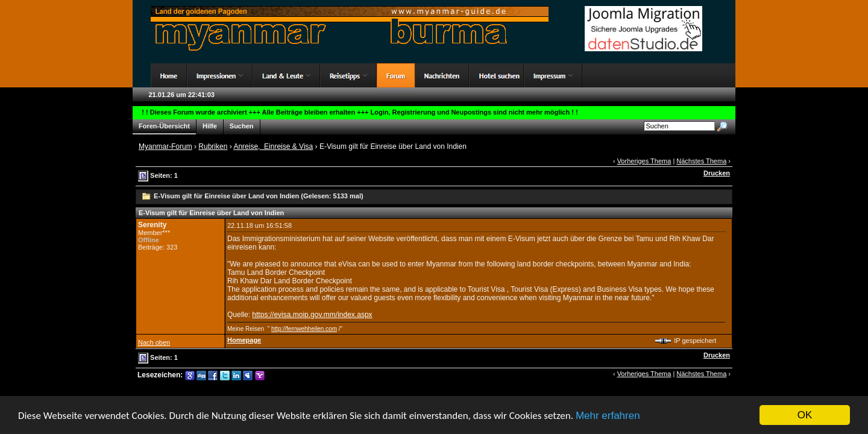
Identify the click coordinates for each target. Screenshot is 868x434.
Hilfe (210, 126)
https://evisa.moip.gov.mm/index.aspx (312, 315)
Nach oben (154, 342)
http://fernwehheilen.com (304, 329)
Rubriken (213, 146)
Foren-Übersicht (164, 126)
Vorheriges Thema (644, 161)
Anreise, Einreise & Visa (273, 146)
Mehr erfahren (608, 416)
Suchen (242, 126)
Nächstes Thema (701, 161)
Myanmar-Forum (165, 146)
